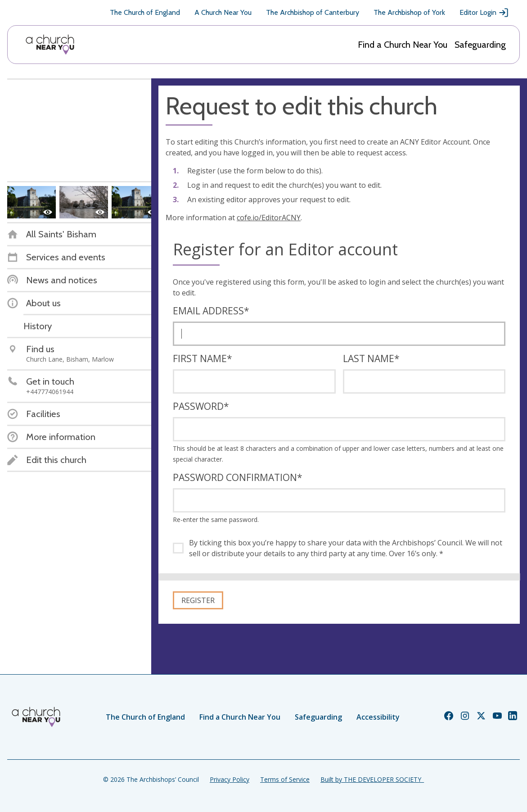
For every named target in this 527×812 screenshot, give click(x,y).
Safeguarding (480, 45)
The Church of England (145, 12)
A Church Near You (223, 12)
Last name (371, 358)
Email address (211, 311)
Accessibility (378, 717)
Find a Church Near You (403, 45)
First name (203, 358)
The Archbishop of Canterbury (313, 12)
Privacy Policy (230, 779)
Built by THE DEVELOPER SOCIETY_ (372, 779)
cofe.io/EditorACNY (269, 218)
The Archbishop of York (409, 12)
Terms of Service (285, 779)
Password (201, 406)
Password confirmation (238, 477)
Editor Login (484, 13)
